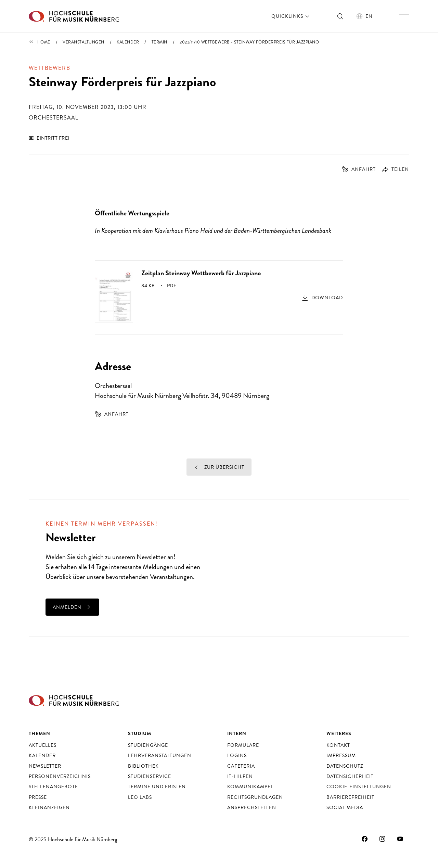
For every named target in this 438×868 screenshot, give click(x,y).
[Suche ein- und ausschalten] (340, 16)
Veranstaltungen (83, 42)
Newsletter (151, 557)
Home (44, 42)
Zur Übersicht (219, 467)
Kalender (128, 42)
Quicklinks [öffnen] (291, 16)
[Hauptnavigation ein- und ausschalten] (404, 16)
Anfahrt (359, 169)
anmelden (72, 607)
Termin (159, 42)
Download (327, 298)
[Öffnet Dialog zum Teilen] (393, 169)
